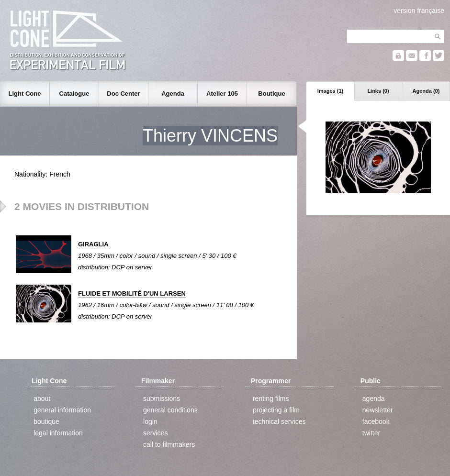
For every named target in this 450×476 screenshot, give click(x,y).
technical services (279, 421)
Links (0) (378, 91)
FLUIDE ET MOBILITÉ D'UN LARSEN (132, 293)
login (150, 421)
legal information (58, 433)
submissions (162, 399)
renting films (271, 399)
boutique (46, 421)
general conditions (170, 410)
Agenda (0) (426, 91)
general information (62, 410)
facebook (376, 421)
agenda (374, 399)
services (155, 433)
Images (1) (330, 91)
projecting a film (276, 410)
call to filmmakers (169, 444)
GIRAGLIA (93, 244)
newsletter (378, 410)
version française (419, 11)
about (42, 399)
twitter (371, 433)
